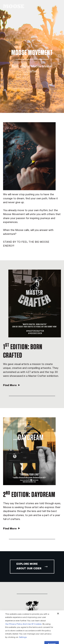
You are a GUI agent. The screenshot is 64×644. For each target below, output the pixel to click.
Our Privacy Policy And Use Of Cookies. (24, 630)
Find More (12, 386)
